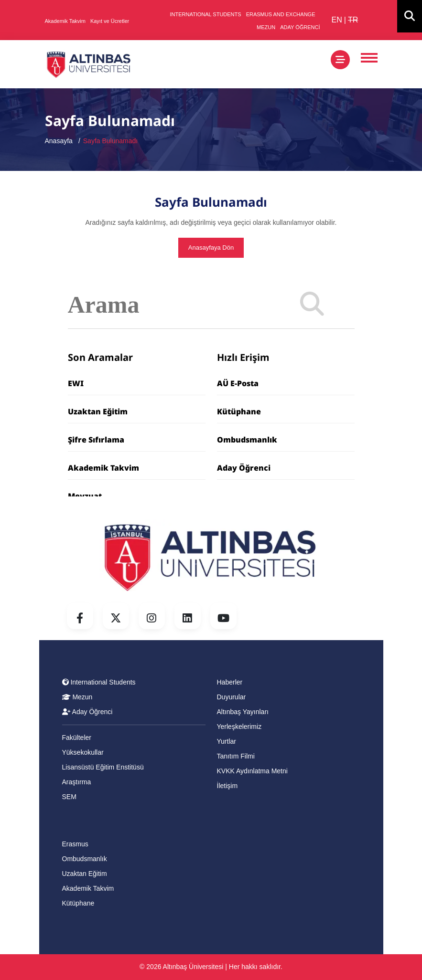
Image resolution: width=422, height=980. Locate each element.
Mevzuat (85, 496)
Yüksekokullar (83, 752)
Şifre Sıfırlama (96, 440)
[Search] (312, 305)
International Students (99, 682)
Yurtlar (227, 741)
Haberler (230, 682)
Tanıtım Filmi (236, 756)
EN (337, 20)
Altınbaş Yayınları (243, 712)
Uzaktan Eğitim (98, 411)
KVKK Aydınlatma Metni (252, 771)
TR (353, 20)
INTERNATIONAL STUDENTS (206, 14)
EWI (76, 383)
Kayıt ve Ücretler (110, 21)
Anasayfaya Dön (211, 248)
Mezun (77, 697)
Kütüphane (239, 411)
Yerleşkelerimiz (239, 727)
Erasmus (75, 844)
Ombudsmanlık (247, 440)
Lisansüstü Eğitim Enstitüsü (103, 767)
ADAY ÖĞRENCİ (300, 27)
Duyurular (232, 697)
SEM (69, 797)
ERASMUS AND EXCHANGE (281, 14)
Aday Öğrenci (244, 468)
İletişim (227, 786)
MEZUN (266, 27)
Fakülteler (77, 738)
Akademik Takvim (65, 21)
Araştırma (77, 782)
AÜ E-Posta (238, 383)
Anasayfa (59, 141)
